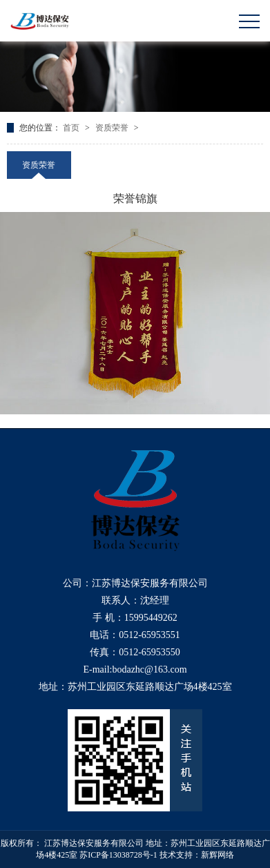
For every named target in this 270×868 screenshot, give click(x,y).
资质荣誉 (113, 128)
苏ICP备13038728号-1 (118, 855)
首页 (72, 128)
